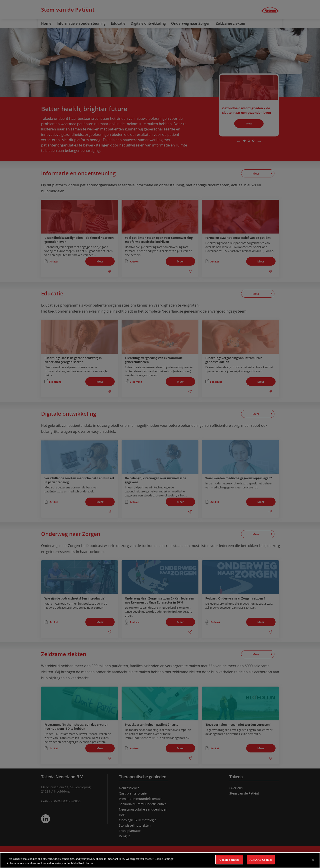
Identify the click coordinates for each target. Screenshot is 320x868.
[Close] (313, 860)
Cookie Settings (229, 860)
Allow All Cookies (261, 860)
